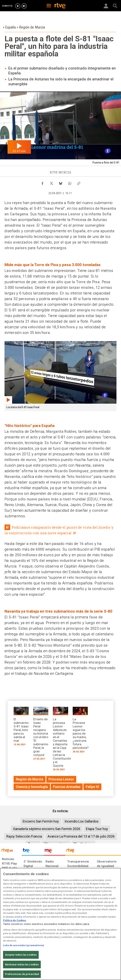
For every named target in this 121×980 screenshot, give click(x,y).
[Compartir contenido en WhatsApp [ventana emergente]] (70, 182)
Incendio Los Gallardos (82, 821)
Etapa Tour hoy (97, 829)
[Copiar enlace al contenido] (79, 182)
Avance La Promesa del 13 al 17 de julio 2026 (81, 836)
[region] (60, 924)
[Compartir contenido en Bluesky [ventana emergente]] (61, 182)
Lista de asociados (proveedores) (24, 945)
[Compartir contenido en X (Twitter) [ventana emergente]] (52, 182)
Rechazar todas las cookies (22, 964)
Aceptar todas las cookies (21, 955)
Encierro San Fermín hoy (41, 821)
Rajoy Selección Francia (24, 836)
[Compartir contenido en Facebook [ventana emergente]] (42, 182)
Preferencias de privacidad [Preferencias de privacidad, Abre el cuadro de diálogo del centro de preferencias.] (22, 974)
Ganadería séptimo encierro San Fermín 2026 (47, 829)
